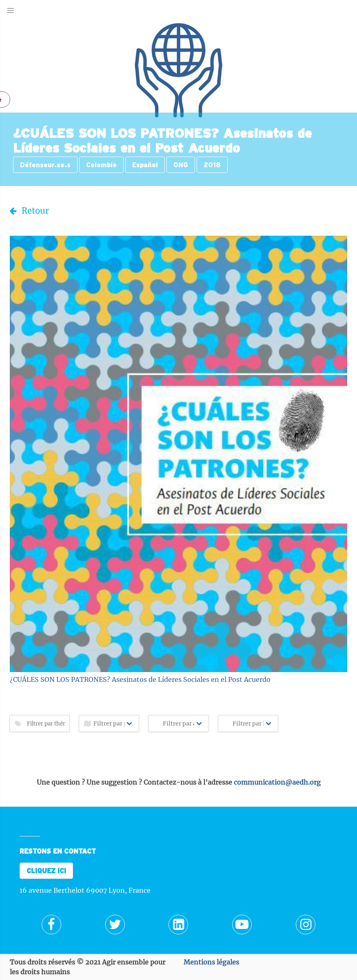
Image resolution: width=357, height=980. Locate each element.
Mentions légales (211, 962)
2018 (212, 165)
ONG (181, 165)
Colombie (101, 165)
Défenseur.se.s (45, 165)
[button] (11, 11)
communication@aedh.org (277, 782)
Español (145, 165)
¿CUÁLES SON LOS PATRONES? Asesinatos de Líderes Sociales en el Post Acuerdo (140, 679)
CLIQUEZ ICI (46, 871)
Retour (29, 211)
